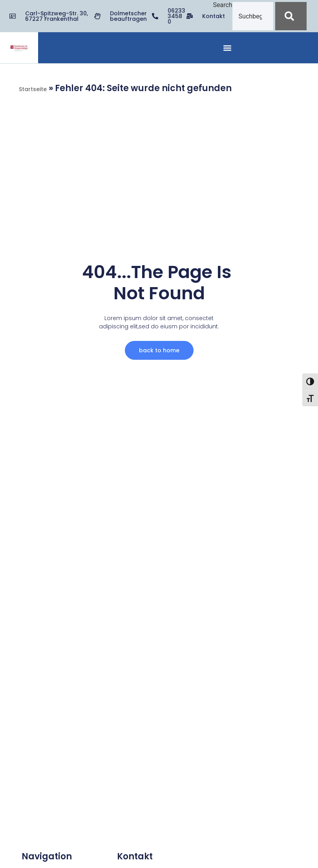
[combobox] (253, 16)
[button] (228, 48)
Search (222, 5)
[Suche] (291, 16)
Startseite (33, 89)
